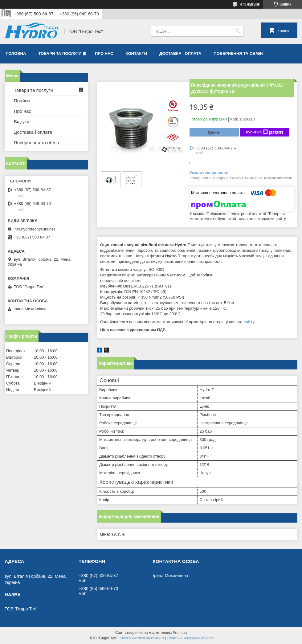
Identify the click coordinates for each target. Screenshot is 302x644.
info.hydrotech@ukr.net (34, 229)
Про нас (104, 53)
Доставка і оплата (180, 53)
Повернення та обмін (238, 53)
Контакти (137, 53)
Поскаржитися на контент (142, 638)
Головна (16, 53)
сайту (249, 322)
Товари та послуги (60, 53)
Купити (214, 132)
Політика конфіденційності (190, 638)
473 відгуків (250, 4)
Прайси (22, 101)
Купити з (265, 132)
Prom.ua (180, 633)
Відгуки (22, 122)
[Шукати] (238, 31)
